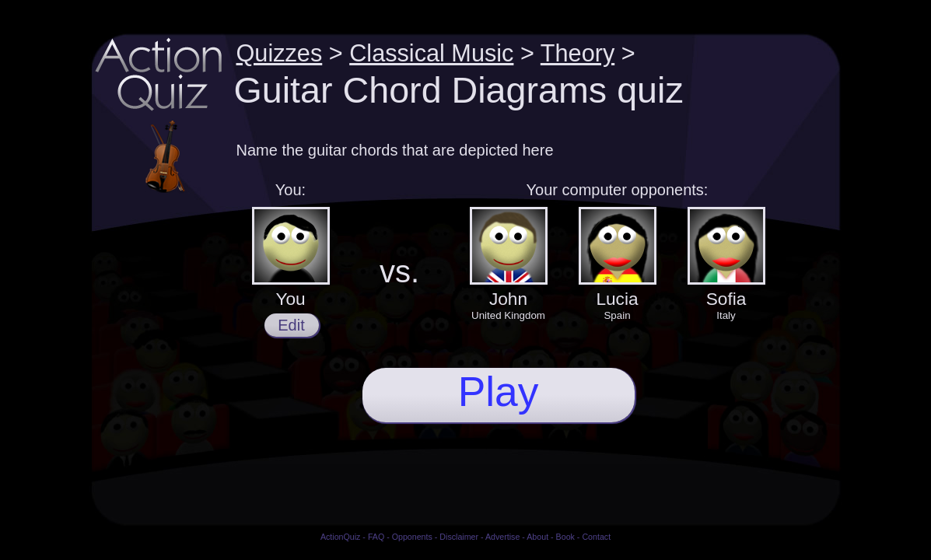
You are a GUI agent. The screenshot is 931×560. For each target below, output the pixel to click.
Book (565, 537)
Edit (291, 325)
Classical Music (431, 53)
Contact (596, 537)
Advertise (502, 537)
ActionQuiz (341, 537)
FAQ (376, 537)
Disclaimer (459, 537)
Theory (577, 53)
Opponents (412, 537)
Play (499, 392)
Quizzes (280, 53)
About (537, 537)
